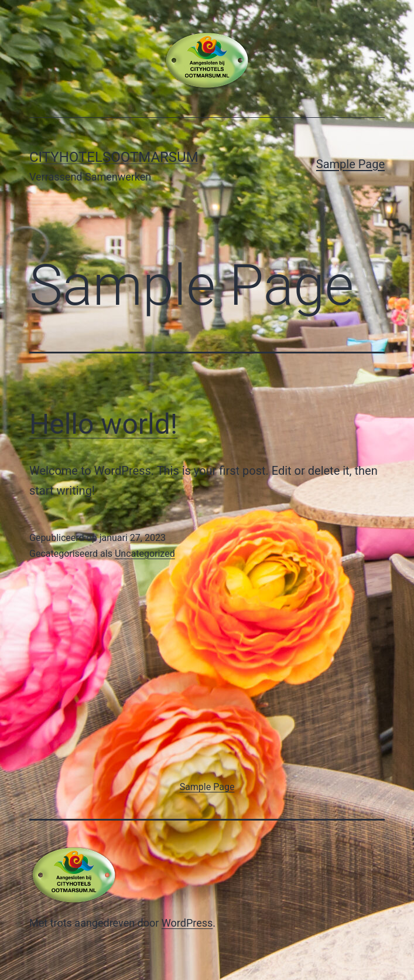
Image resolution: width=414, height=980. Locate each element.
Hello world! (103, 424)
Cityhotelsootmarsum (114, 157)
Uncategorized (145, 554)
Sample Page (350, 164)
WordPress (187, 923)
